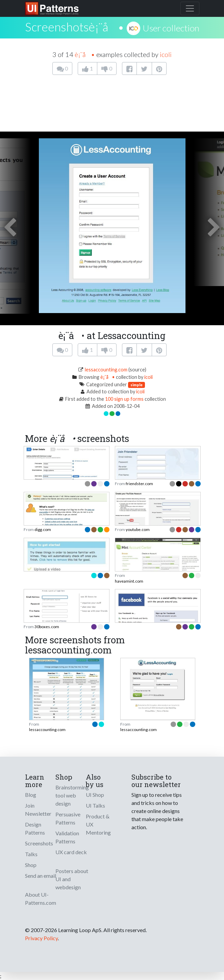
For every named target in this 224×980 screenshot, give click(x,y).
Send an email (41, 876)
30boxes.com (47, 627)
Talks (31, 854)
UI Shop (95, 795)
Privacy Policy (41, 938)
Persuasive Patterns (68, 818)
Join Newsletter (38, 809)
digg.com (43, 529)
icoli (166, 54)
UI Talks (95, 805)
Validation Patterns (67, 837)
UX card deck (71, 852)
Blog (31, 795)
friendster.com (139, 484)
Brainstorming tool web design (72, 795)
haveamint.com (129, 581)
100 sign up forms (124, 399)
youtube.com (138, 529)
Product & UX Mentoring (98, 824)
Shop (31, 865)
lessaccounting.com (106, 370)
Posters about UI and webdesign (72, 879)
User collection (171, 28)
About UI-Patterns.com (41, 899)
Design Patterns (35, 828)
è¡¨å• (106, 27)
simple (136, 385)
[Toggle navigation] (190, 8)
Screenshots (39, 843)
